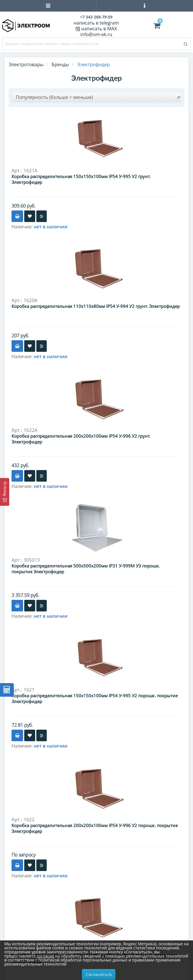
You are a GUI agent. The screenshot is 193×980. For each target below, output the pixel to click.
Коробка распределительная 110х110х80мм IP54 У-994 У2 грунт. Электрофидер (96, 306)
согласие (45, 956)
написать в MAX (99, 29)
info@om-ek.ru (96, 34)
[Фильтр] (5, 492)
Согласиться (99, 974)
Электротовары (26, 64)
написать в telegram (96, 23)
